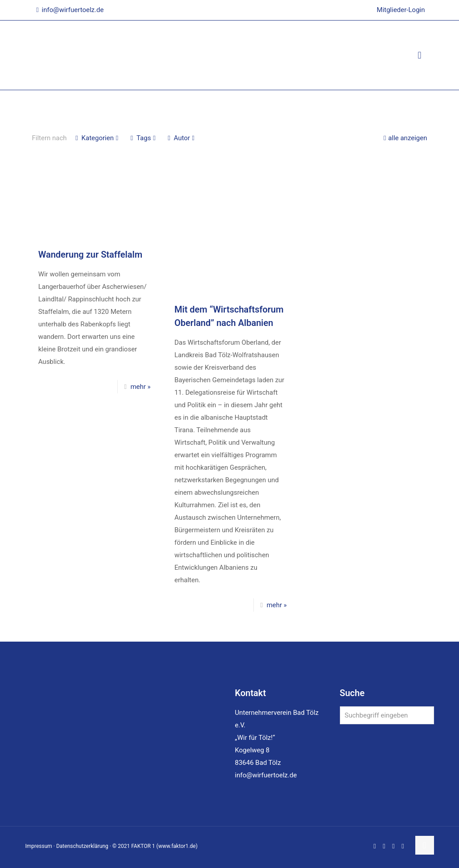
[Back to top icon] (425, 845)
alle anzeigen (404, 138)
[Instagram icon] (394, 846)
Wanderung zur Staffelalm (90, 255)
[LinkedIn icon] (384, 846)
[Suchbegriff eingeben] (387, 715)
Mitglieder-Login (401, 10)
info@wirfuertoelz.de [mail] (73, 10)
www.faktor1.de (177, 846)
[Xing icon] (403, 846)
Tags (143, 138)
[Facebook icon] (375, 846)
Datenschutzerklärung (82, 846)
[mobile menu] (420, 55)
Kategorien (97, 138)
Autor (181, 138)
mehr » (140, 387)
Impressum (39, 846)
